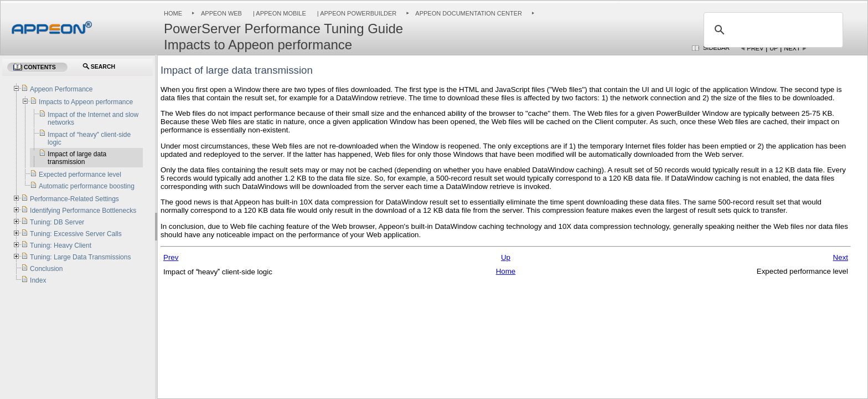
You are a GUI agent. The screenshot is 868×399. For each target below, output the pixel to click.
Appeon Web (221, 13)
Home (173, 13)
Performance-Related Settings (74, 199)
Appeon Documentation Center (469, 13)
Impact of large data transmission (77, 158)
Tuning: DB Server (57, 222)
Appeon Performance (61, 89)
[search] (772, 30)
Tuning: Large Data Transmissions (80, 257)
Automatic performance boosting (87, 186)
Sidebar (716, 48)
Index (38, 280)
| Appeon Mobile (279, 13)
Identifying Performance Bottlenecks (83, 211)
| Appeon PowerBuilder (356, 13)
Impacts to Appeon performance (86, 102)
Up (774, 48)
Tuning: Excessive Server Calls (76, 234)
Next (792, 48)
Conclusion (46, 269)
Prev (755, 48)
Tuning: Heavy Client (61, 245)
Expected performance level (80, 175)
